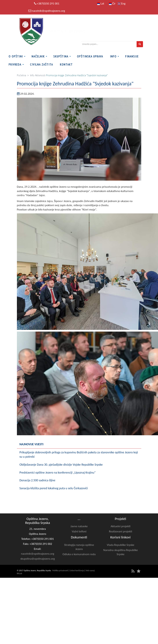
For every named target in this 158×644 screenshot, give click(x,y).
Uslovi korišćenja (77, 571)
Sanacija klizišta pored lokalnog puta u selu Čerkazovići (54, 488)
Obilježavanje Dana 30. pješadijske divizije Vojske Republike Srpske (61, 465)
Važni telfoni (79, 531)
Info (113, 56)
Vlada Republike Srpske (121, 545)
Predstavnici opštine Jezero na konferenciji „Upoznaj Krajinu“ (58, 473)
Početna (21, 75)
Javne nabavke (79, 526)
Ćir (112, 4)
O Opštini (16, 56)
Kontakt (66, 65)
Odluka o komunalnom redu (79, 554)
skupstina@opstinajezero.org (38, 559)
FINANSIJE (132, 56)
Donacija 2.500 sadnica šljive (37, 480)
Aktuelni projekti (121, 526)
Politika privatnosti (60, 571)
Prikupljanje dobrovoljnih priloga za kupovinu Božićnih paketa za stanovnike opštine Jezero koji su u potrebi (79, 455)
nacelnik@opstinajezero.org (48, 11)
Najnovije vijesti (32, 444)
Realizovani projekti (121, 531)
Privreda (15, 65)
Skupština (61, 56)
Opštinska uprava (90, 56)
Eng (122, 4)
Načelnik (38, 56)
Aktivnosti (40, 75)
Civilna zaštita (42, 65)
